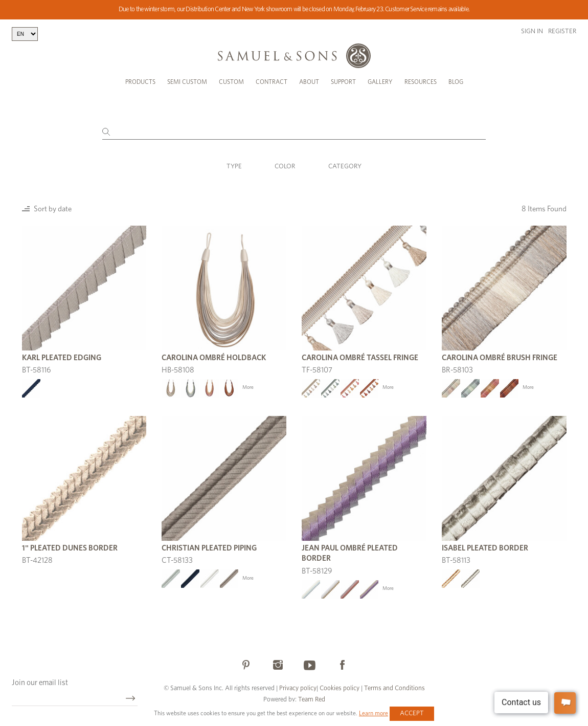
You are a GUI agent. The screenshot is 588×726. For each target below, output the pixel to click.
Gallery (380, 82)
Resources (421, 82)
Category (345, 167)
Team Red (312, 700)
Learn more (374, 713)
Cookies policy (340, 688)
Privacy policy (298, 688)
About (309, 82)
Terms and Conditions (394, 688)
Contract (272, 82)
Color (285, 167)
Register (562, 31)
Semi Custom (187, 82)
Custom (231, 82)
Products (140, 82)
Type (234, 167)
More (248, 387)
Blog (456, 82)
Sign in (532, 31)
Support (343, 82)
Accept (412, 713)
